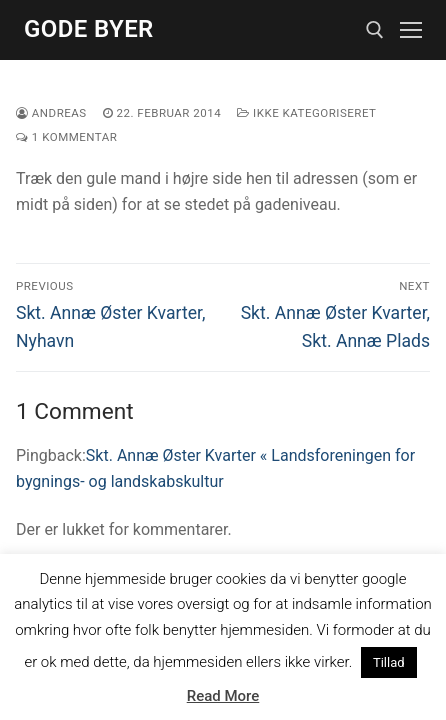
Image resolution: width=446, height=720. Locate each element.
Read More (223, 696)
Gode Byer (89, 29)
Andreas (51, 113)
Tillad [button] (389, 662)
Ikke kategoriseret (306, 113)
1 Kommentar (66, 137)
